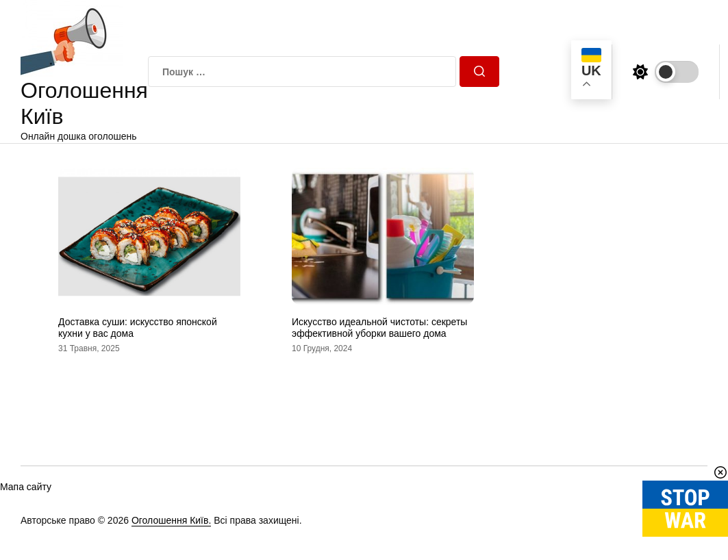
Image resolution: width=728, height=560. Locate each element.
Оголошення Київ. (171, 520)
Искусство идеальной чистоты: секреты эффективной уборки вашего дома (379, 328)
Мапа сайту (26, 487)
